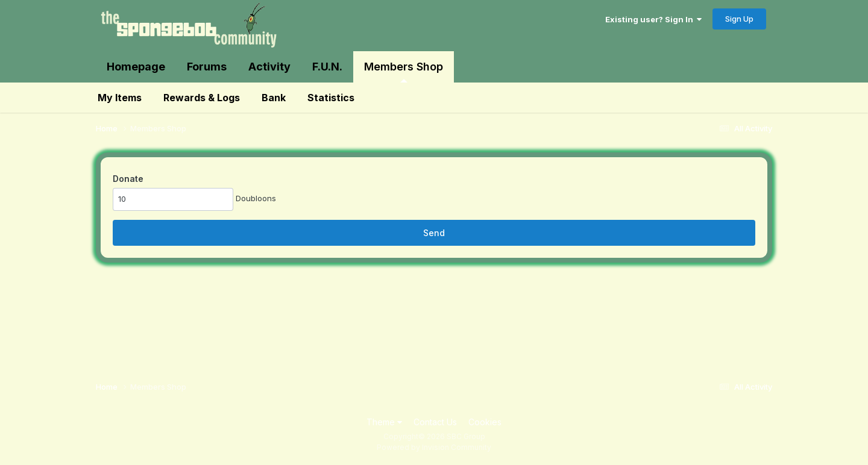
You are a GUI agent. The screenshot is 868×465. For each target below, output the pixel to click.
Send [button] (434, 233)
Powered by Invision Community (434, 447)
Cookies (485, 422)
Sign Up (739, 19)
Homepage (136, 67)
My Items (120, 98)
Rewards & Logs (202, 98)
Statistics (331, 98)
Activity (269, 67)
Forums (207, 67)
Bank (274, 98)
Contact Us (435, 422)
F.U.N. (327, 67)
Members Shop (404, 71)
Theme (384, 422)
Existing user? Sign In (653, 19)
